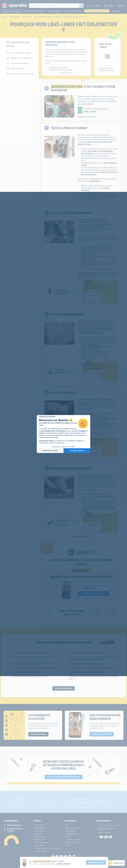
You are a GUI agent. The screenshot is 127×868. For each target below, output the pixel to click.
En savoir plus (60, 443)
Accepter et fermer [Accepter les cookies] (77, 451)
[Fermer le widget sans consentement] (47, 416)
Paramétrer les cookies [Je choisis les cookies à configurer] (50, 451)
